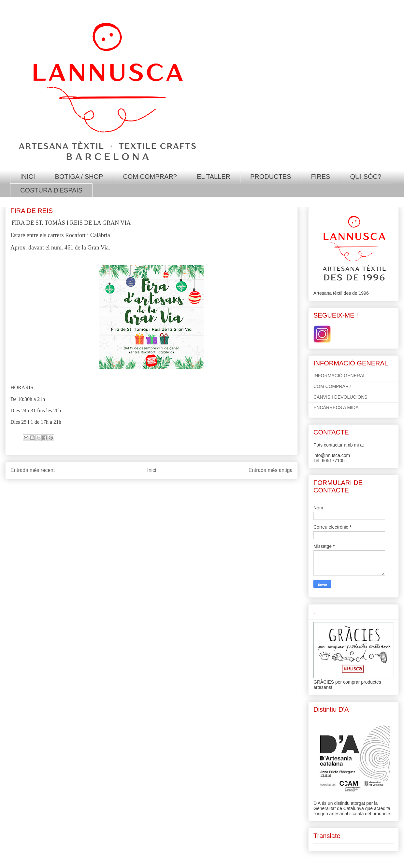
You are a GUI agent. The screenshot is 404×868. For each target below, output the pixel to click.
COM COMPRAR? (150, 177)
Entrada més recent (33, 470)
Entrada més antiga (271, 470)
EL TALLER (214, 177)
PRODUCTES (271, 177)
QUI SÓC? (366, 177)
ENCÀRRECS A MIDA (336, 407)
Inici (152, 470)
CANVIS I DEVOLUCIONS (340, 397)
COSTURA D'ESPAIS (51, 190)
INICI (28, 177)
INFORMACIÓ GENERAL (339, 376)
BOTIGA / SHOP (79, 177)
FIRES (321, 177)
